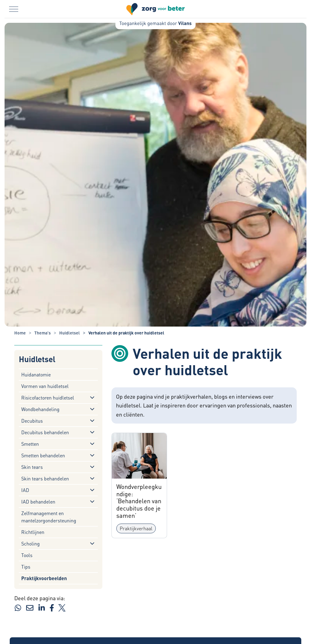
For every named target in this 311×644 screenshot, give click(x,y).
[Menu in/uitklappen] (14, 9)
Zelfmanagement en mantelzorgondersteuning (49, 517)
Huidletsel (37, 359)
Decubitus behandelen (45, 432)
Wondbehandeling (40, 409)
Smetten (30, 444)
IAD (25, 490)
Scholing (31, 544)
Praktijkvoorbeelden (44, 578)
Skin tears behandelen (45, 478)
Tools (27, 555)
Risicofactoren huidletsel (48, 398)
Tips (26, 567)
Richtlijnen (33, 532)
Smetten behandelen (43, 455)
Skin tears (32, 467)
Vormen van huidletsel (45, 386)
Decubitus (32, 421)
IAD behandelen (38, 502)
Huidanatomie (36, 374)
